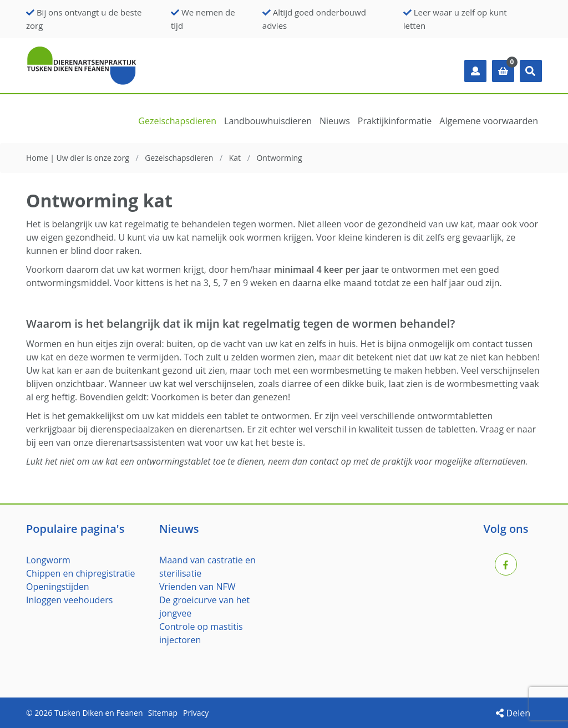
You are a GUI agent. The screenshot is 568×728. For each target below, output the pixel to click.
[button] (531, 71)
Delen (513, 713)
